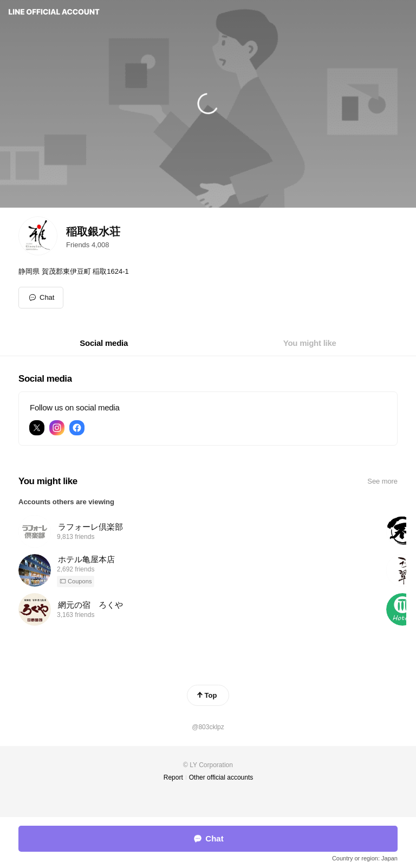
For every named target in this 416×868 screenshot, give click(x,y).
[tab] (104, 343)
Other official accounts (221, 777)
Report (173, 777)
